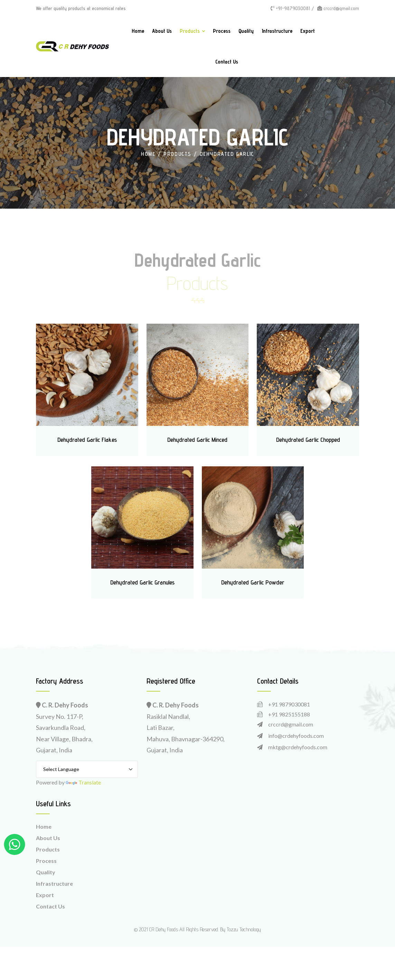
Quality (246, 31)
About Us (162, 31)
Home (138, 31)
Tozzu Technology (244, 929)
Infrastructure (277, 31)
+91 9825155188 (289, 714)
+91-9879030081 (290, 8)
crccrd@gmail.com (338, 8)
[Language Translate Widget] (87, 769)
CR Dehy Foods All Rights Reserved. (184, 929)
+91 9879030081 (289, 704)
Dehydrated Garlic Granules (142, 582)
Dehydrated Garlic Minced (197, 440)
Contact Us (227, 62)
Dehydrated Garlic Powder (253, 582)
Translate (83, 782)
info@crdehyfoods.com (296, 736)
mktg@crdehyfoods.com (298, 747)
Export (308, 31)
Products (190, 31)
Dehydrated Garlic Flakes (87, 440)
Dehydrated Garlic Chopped (308, 440)
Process (222, 31)
